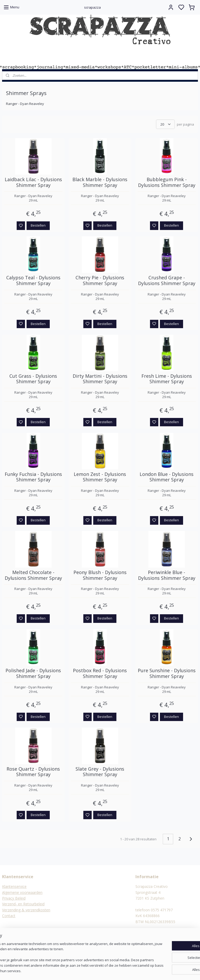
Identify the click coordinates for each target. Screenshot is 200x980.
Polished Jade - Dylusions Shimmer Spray (33, 674)
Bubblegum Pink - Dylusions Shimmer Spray (167, 183)
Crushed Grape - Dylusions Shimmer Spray (167, 281)
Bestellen (38, 226)
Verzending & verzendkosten (26, 910)
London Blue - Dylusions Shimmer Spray (167, 477)
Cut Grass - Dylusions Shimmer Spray (33, 379)
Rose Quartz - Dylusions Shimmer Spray (33, 772)
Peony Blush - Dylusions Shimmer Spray (100, 575)
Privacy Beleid (14, 898)
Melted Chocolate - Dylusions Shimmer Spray (33, 575)
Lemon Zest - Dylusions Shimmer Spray (100, 477)
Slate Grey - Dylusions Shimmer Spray (100, 772)
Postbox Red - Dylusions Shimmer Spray (100, 674)
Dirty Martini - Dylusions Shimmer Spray (100, 379)
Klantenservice (14, 886)
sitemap (114, 970)
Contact (9, 916)
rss (125, 970)
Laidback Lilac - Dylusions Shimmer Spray (33, 183)
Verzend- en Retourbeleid (23, 904)
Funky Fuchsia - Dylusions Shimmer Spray (33, 477)
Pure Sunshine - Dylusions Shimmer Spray (167, 674)
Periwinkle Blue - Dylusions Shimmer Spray (167, 575)
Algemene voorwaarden (22, 892)
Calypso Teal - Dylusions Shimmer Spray (33, 281)
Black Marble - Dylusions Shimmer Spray (100, 183)
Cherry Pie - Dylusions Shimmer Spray (100, 281)
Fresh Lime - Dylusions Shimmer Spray (167, 379)
